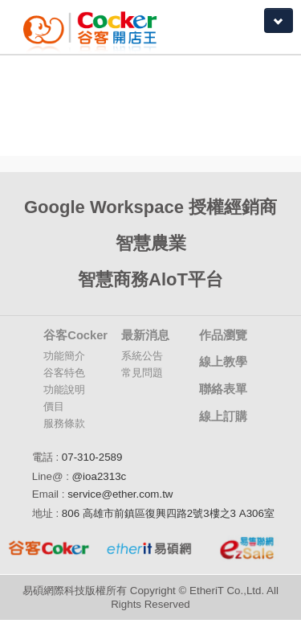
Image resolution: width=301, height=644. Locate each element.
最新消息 (145, 335)
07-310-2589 (92, 457)
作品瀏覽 (223, 335)
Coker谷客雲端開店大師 (99, 27)
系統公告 (142, 356)
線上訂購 (223, 416)
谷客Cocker (75, 335)
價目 (54, 406)
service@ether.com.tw (120, 494)
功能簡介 (64, 356)
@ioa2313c (100, 476)
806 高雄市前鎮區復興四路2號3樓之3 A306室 (168, 513)
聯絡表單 (223, 389)
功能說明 (64, 390)
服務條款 (64, 423)
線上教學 (223, 362)
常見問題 (142, 373)
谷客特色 (64, 373)
